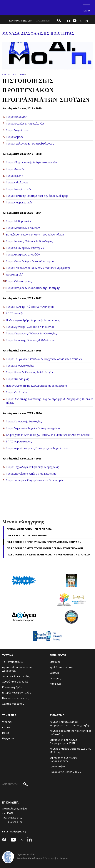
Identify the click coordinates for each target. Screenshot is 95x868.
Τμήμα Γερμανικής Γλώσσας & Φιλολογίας (32, 334)
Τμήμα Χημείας (15, 137)
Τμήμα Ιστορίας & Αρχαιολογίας (25, 124)
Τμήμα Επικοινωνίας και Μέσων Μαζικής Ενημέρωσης (38, 268)
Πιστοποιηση (18, 75)
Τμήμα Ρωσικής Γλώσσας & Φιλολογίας (30, 372)
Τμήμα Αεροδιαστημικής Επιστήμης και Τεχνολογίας (37, 448)
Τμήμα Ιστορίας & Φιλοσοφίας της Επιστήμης (33, 288)
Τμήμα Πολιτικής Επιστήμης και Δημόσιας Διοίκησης (37, 196)
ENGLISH (28, 21)
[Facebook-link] (69, 21)
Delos (6, 733)
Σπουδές (55, 662)
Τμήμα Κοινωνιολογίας (20, 366)
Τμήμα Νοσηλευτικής (19, 189)
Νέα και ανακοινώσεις (16, 698)
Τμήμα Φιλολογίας (17, 183)
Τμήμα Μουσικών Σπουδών (23, 228)
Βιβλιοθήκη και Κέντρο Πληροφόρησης (64, 760)
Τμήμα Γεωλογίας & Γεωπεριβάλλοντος (30, 144)
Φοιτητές (55, 678)
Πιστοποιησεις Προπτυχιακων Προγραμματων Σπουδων (44, 542)
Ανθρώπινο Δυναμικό (15, 682)
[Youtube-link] (75, 21)
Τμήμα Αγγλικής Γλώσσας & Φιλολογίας (30, 327)
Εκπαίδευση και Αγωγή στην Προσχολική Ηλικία (35, 235)
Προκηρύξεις (58, 767)
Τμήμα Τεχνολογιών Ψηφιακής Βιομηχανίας (32, 467)
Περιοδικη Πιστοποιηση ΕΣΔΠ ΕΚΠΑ (29, 529)
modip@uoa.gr (19, 832)
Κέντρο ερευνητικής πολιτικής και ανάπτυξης (70, 733)
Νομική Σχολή (15, 275)
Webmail (7, 722)
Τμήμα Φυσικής (15, 169)
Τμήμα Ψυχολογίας (17, 130)
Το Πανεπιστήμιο (13, 662)
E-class (6, 728)
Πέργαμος (8, 738)
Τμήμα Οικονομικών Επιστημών (25, 248)
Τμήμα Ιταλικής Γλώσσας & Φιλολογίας (29, 242)
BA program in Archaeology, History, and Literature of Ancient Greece (48, 435)
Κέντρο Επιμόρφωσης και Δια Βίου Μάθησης (71, 751)
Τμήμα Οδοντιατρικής (19, 282)
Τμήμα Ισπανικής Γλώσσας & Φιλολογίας (30, 340)
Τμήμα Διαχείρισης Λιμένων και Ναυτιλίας (31, 474)
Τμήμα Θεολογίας (17, 392)
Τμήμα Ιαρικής (14, 176)
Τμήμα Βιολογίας (16, 117)
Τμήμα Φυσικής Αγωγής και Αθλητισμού (30, 262)
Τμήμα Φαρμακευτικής (19, 203)
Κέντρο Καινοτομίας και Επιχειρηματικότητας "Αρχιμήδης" (71, 724)
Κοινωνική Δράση (13, 687)
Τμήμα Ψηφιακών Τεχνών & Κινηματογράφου (34, 428)
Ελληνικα (14, 21)
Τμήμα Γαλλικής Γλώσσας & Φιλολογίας (30, 307)
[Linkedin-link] (86, 21)
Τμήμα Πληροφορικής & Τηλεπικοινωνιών (31, 163)
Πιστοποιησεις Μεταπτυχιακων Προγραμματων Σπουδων (45, 548)
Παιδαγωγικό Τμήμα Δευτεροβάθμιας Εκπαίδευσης (37, 386)
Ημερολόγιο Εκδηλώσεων (65, 772)
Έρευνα (54, 673)
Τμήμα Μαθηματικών (18, 221)
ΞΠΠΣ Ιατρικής (15, 314)
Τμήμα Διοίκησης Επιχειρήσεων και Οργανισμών (35, 481)
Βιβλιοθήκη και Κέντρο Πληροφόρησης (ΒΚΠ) (64, 742)
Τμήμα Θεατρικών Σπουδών (23, 255)
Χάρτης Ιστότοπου (13, 704)
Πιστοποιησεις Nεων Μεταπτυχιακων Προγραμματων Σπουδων (49, 555)
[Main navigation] (86, 8)
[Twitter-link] (81, 21)
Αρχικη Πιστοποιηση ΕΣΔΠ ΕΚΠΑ (27, 536)
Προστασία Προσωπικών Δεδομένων (17, 669)
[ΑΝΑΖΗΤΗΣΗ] (50, 21)
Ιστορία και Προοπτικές (16, 693)
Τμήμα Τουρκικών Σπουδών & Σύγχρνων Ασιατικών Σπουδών (44, 359)
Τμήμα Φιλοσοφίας (17, 379)
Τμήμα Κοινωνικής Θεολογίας (24, 422)
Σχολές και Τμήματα (62, 668)
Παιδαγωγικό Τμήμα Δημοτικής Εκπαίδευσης (33, 320)
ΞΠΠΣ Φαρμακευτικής (19, 442)
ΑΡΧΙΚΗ (6, 75)
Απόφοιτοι (56, 684)
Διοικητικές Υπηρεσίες (16, 676)
